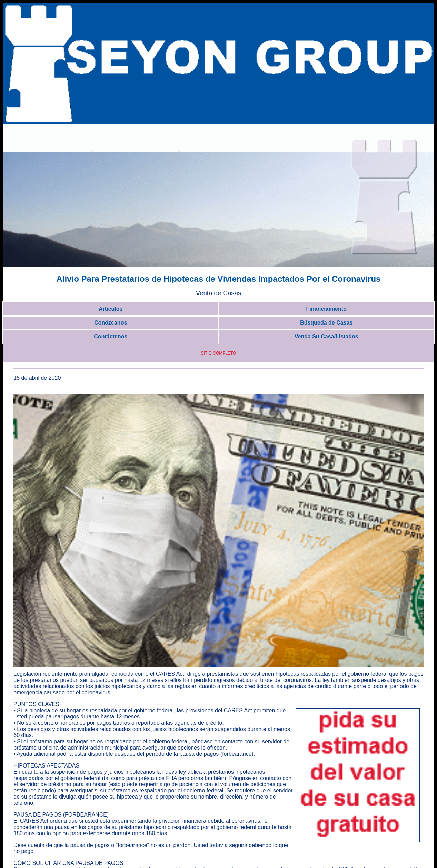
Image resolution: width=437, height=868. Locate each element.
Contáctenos (111, 336)
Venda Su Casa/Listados (326, 336)
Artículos (111, 309)
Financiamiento (326, 309)
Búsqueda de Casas (326, 323)
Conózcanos (111, 323)
